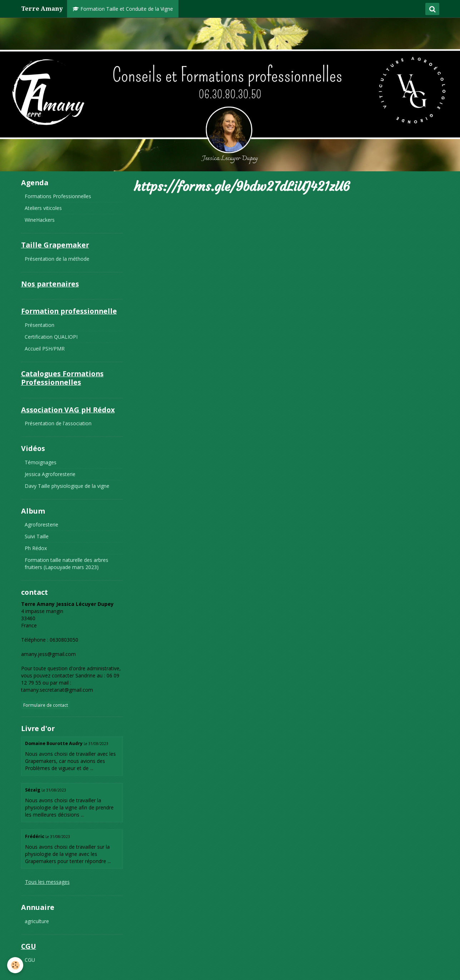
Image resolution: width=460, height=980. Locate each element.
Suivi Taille (37, 536)
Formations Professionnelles (58, 196)
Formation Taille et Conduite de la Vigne (123, 9)
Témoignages (41, 462)
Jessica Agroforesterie (50, 474)
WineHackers (40, 220)
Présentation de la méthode (57, 259)
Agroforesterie (41, 525)
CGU (30, 960)
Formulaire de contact (46, 705)
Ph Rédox (36, 548)
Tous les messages (47, 882)
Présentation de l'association (58, 423)
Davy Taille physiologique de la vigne (67, 486)
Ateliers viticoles (43, 208)
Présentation (39, 325)
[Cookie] (15, 965)
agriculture (37, 921)
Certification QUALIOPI (51, 337)
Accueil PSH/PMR (45, 349)
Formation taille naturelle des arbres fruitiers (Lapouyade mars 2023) (66, 563)
